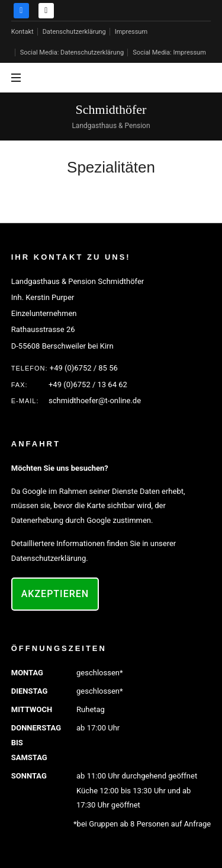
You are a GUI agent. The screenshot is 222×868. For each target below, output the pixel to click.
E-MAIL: (25, 401)
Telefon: (30, 368)
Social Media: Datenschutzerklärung (72, 52)
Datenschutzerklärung (74, 32)
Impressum (131, 32)
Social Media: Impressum (169, 52)
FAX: (20, 385)
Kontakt (22, 32)
